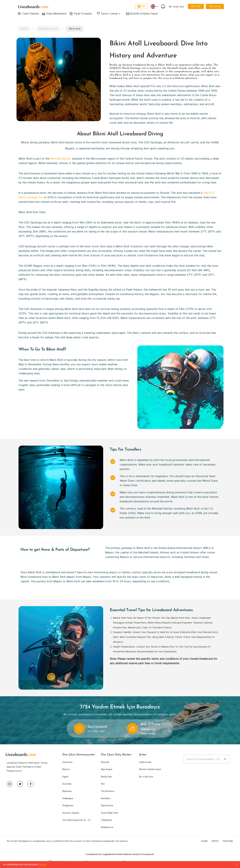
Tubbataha (106, 820)
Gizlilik (204, 841)
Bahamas (67, 791)
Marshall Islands (60, 159)
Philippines (68, 805)
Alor (103, 784)
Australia (67, 784)
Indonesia (67, 762)
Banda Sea (106, 777)
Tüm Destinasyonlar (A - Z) (76, 820)
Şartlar (215, 841)
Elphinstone (107, 805)
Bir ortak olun (177, 7)
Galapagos (68, 798)
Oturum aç (215, 6)
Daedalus (106, 798)
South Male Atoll (109, 813)
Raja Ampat (107, 769)
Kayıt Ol (196, 6)
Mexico (66, 769)
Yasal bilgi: (228, 841)
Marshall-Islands (48, 29)
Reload (43, 864)
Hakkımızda (145, 762)
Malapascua (107, 827)
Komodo (105, 762)
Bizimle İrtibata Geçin (150, 769)
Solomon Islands (71, 813)
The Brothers (108, 791)
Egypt (65, 777)
